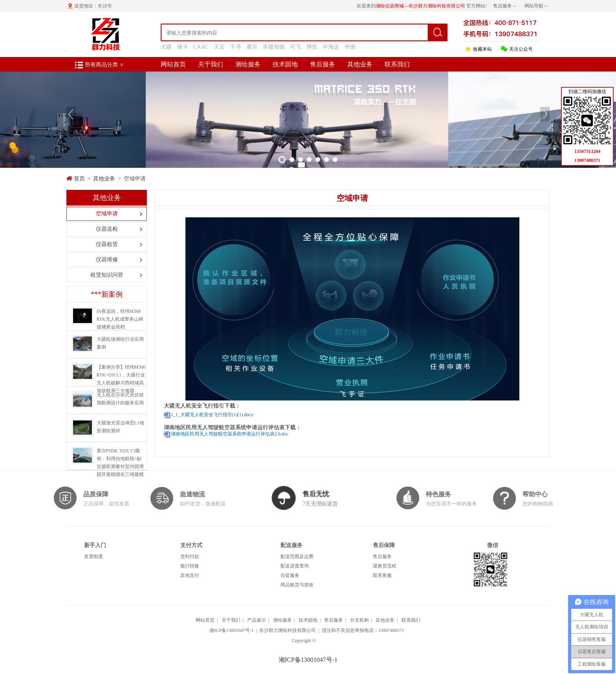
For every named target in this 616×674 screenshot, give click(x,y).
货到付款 (190, 556)
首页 (79, 179)
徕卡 (183, 47)
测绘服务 (248, 64)
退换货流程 (385, 566)
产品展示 (257, 620)
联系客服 (382, 575)
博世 (312, 47)
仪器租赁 (107, 244)
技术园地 (285, 64)
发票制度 (93, 556)
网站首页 (173, 64)
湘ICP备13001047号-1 (232, 630)
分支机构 (359, 620)
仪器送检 (107, 229)
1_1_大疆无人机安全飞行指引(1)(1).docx (212, 415)
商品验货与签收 (297, 585)
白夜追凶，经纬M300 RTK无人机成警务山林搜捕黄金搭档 (120, 319)
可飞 (295, 47)
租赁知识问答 (107, 275)
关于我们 (211, 64)
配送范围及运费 (297, 556)
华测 (350, 47)
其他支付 (190, 575)
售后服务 (323, 64)
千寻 (236, 47)
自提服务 (290, 575)
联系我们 (397, 64)
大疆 (166, 47)
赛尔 (252, 47)
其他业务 (360, 64)
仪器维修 (107, 260)
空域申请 (107, 214)
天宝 (219, 47)
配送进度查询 (295, 566)
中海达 (331, 47)
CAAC (201, 47)
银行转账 (190, 566)
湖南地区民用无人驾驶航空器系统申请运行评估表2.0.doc (230, 434)
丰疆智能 (274, 47)
